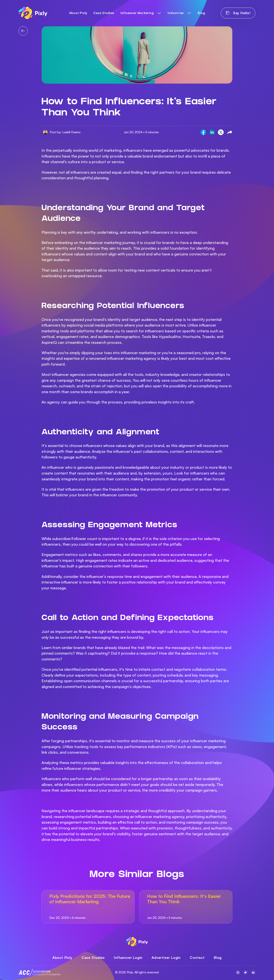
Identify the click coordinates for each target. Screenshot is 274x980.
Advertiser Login (166, 957)
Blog (201, 13)
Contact (197, 957)
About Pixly (78, 13)
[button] (141, 13)
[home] (33, 13)
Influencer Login (128, 957)
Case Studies (104, 13)
